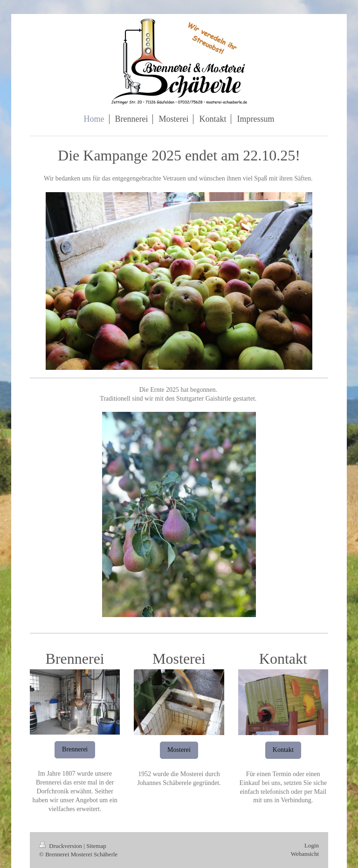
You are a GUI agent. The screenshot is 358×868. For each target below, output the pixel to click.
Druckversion (61, 846)
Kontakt (283, 750)
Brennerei (75, 749)
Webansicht (305, 854)
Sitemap (96, 846)
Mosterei (179, 750)
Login (312, 845)
